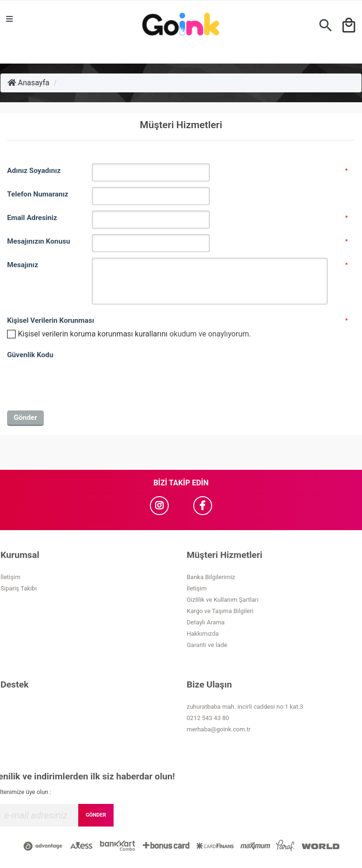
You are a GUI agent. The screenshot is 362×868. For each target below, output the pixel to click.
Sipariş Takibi (19, 588)
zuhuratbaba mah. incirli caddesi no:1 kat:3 (245, 707)
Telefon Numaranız (38, 194)
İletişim (10, 577)
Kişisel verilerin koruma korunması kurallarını (93, 334)
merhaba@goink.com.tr (219, 729)
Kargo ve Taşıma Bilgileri (220, 611)
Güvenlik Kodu (30, 355)
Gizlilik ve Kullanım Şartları (222, 600)
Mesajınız (23, 265)
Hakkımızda (203, 634)
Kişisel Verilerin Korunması (49, 320)
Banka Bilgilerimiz (211, 577)
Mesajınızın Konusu (39, 241)
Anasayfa (29, 83)
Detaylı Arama (206, 622)
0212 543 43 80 (208, 718)
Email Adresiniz (32, 218)
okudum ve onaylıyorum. (134, 334)
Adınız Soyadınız (34, 171)
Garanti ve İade (207, 645)
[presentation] (79, 381)
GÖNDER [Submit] (96, 815)
